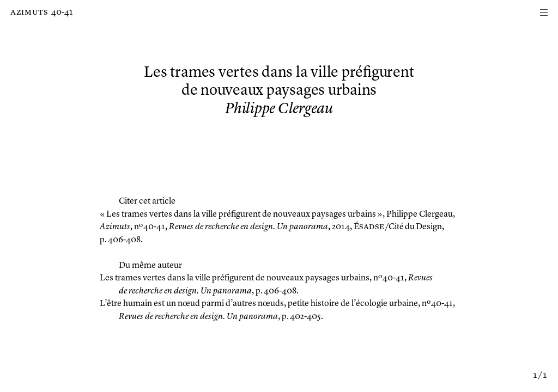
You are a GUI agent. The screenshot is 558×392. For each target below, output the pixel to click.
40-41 (62, 13)
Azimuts (29, 13)
